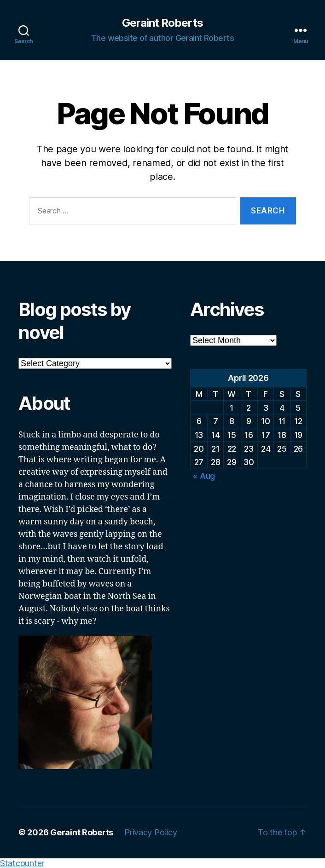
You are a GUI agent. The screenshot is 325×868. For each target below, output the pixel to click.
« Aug (204, 476)
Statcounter (22, 863)
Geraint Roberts (162, 23)
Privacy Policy (151, 832)
